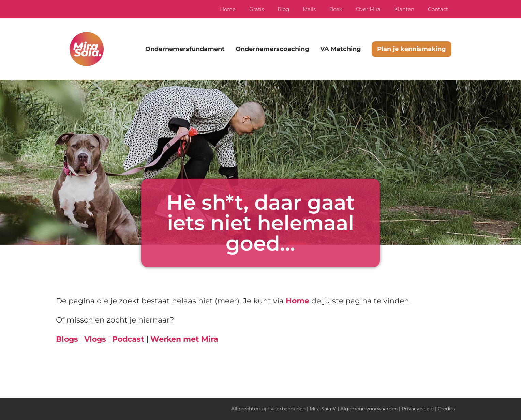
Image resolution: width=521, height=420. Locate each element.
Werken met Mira (184, 339)
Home (228, 9)
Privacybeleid (418, 409)
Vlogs (95, 339)
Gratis (257, 9)
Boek (336, 9)
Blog (283, 9)
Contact (438, 9)
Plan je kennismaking (412, 49)
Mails (309, 9)
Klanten (404, 9)
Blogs (67, 339)
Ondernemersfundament (185, 49)
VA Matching (341, 49)
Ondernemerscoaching (272, 49)
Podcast (128, 339)
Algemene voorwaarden (369, 409)
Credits (446, 409)
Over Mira (368, 9)
